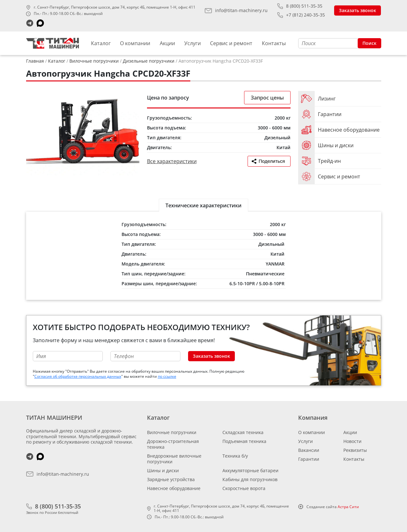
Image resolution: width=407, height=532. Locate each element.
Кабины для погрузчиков (250, 479)
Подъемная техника (244, 441)
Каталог (101, 43)
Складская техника (243, 432)
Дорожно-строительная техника (173, 444)
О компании (135, 43)
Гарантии (309, 459)
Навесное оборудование (174, 488)
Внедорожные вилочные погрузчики (174, 459)
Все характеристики (172, 161)
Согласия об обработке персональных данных (78, 376)
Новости (352, 441)
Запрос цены (267, 98)
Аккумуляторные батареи (250, 470)
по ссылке (167, 376)
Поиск (369, 43)
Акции (167, 43)
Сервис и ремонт (231, 43)
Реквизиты (355, 450)
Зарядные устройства (171, 479)
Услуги (193, 43)
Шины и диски (163, 470)
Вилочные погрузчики (172, 432)
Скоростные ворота (244, 488)
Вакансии (309, 450)
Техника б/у (235, 456)
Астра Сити (348, 507)
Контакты (274, 43)
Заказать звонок (358, 10)
